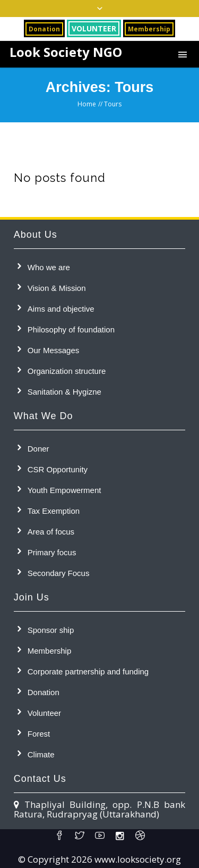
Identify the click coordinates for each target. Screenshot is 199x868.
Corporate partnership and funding (88, 671)
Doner (38, 449)
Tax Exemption (54, 511)
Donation (44, 692)
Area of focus (51, 532)
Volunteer (44, 713)
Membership (50, 651)
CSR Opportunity (58, 469)
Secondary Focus (59, 573)
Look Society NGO (66, 52)
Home (87, 104)
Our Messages (54, 350)
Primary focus (52, 552)
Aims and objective (61, 309)
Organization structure (67, 371)
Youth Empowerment (64, 490)
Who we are (49, 267)
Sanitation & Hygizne (64, 392)
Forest (39, 734)
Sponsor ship (51, 630)
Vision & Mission (57, 288)
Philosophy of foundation (71, 329)
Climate (41, 754)
